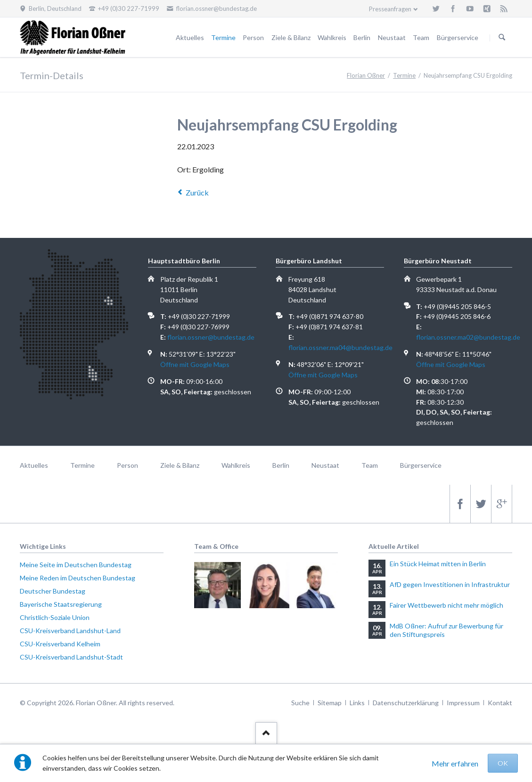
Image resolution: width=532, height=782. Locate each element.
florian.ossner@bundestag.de (211, 337)
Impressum (463, 703)
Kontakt (500, 703)
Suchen (502, 38)
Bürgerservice (458, 37)
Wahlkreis (332, 37)
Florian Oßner (366, 75)
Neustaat (392, 37)
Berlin (362, 37)
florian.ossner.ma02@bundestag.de (468, 337)
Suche (300, 703)
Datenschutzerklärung (406, 703)
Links (357, 703)
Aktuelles (190, 37)
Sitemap (330, 703)
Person (253, 37)
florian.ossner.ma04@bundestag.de (340, 347)
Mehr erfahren (455, 763)
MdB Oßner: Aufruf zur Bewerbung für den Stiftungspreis (446, 630)
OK (503, 763)
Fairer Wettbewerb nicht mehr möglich (446, 605)
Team (421, 37)
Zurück (197, 192)
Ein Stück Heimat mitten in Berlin (438, 564)
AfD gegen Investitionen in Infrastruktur (450, 584)
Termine (223, 37)
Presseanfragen (390, 9)
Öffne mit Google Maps (195, 364)
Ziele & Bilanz (291, 37)
